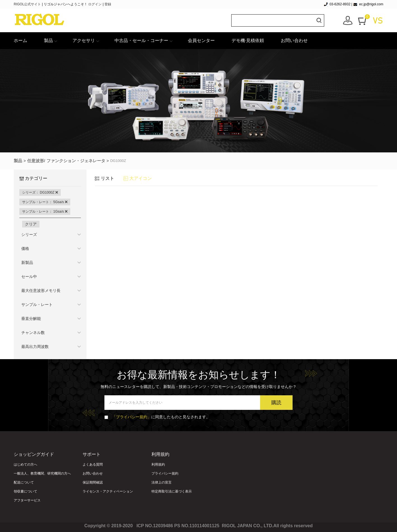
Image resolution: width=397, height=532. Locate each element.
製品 (48, 40)
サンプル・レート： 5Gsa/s (45, 202)
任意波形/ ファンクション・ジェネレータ (66, 161)
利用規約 (158, 464)
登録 (108, 4)
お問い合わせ (294, 40)
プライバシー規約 (165, 473)
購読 (276, 403)
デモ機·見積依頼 (248, 40)
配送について (24, 482)
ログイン (95, 4)
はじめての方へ (25, 464)
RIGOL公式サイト (28, 4)
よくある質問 (93, 464)
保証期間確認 (93, 482)
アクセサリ (84, 40)
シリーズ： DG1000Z (40, 192)
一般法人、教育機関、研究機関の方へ (42, 473)
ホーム (20, 40)
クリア (31, 224)
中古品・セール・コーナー (141, 40)
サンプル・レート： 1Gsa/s (45, 212)
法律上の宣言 (162, 482)
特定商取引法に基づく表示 (172, 491)
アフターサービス (27, 500)
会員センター (201, 40)
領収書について (25, 491)
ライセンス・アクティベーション (108, 491)
